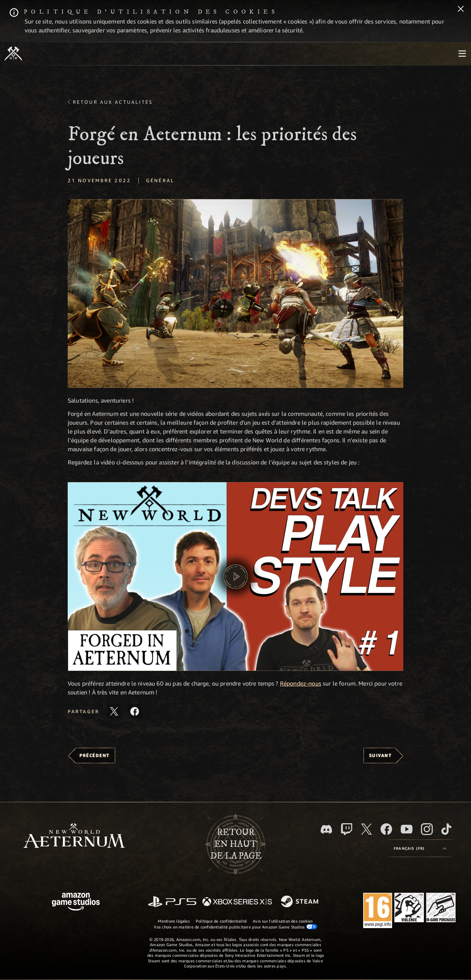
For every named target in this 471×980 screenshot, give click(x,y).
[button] (235, 293)
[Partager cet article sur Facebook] (135, 711)
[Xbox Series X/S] (237, 902)
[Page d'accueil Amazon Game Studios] (76, 903)
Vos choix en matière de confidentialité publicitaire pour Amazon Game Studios (235, 927)
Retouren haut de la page (236, 844)
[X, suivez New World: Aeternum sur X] (366, 829)
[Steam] (300, 902)
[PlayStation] (172, 902)
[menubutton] (462, 54)
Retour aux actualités (113, 102)
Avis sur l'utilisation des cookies (283, 921)
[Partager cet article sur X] (114, 711)
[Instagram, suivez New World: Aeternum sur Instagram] (427, 829)
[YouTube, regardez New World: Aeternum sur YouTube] (407, 829)
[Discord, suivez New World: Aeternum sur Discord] (326, 829)
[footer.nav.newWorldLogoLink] (74, 836)
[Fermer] (461, 10)
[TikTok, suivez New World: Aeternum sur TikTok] (446, 829)
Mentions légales (174, 921)
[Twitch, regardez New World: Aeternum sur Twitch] (347, 829)
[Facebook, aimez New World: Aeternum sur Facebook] (386, 829)
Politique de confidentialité (221, 921)
